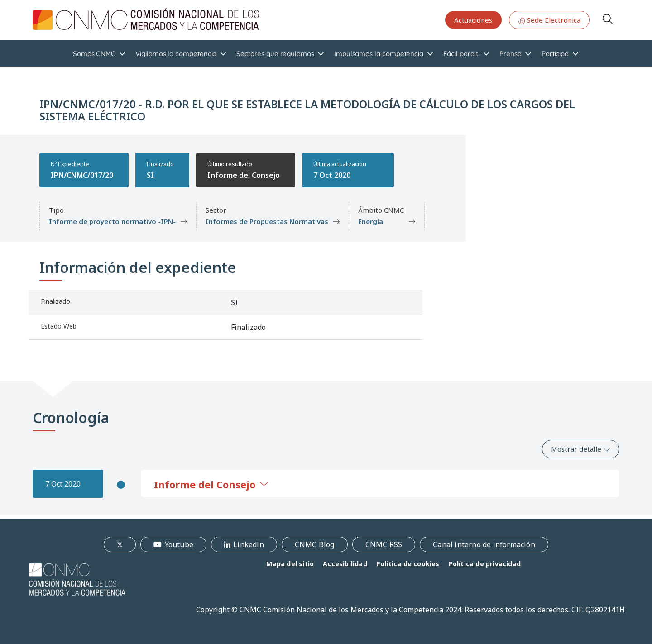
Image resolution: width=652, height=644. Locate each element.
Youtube (179, 544)
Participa (555, 54)
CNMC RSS (384, 544)
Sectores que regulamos (275, 54)
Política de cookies (408, 564)
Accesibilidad (345, 564)
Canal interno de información (484, 544)
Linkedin (249, 544)
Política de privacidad (485, 564)
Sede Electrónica (549, 20)
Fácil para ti (461, 54)
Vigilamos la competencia (176, 54)
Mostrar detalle (581, 449)
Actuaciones (473, 20)
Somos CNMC (94, 54)
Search (608, 19)
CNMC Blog (315, 544)
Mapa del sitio (290, 564)
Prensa (511, 54)
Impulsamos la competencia (379, 54)
